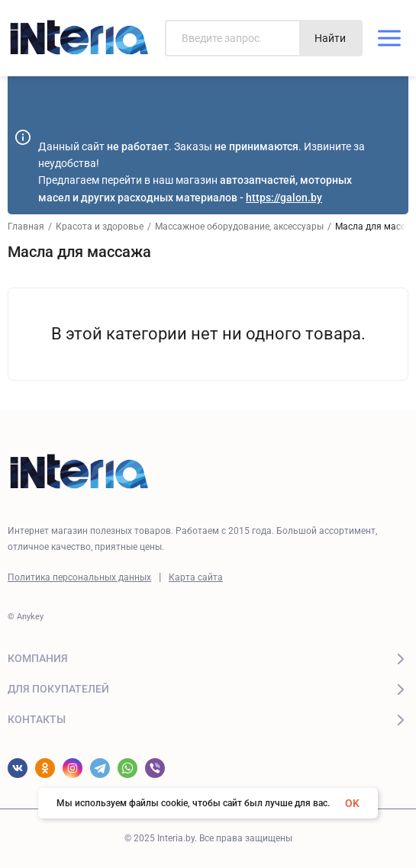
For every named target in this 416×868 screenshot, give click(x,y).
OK (352, 803)
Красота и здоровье (100, 227)
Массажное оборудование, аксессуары (239, 227)
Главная (26, 227)
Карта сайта (196, 577)
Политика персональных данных (79, 577)
